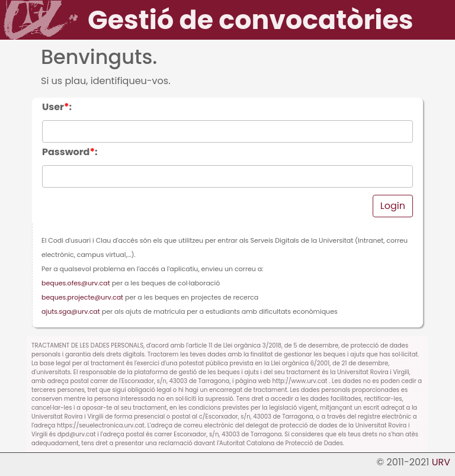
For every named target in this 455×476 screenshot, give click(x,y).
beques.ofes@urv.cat (76, 283)
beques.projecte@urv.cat (82, 297)
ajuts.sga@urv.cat (71, 311)
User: (57, 107)
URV (441, 462)
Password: (70, 152)
